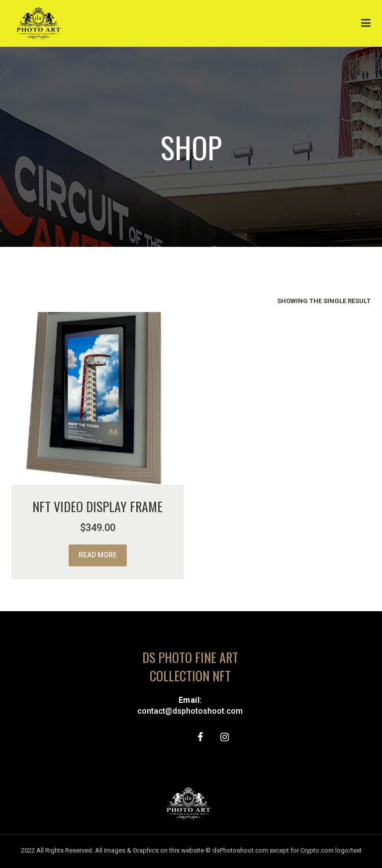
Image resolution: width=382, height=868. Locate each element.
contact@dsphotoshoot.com (190, 711)
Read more (98, 555)
